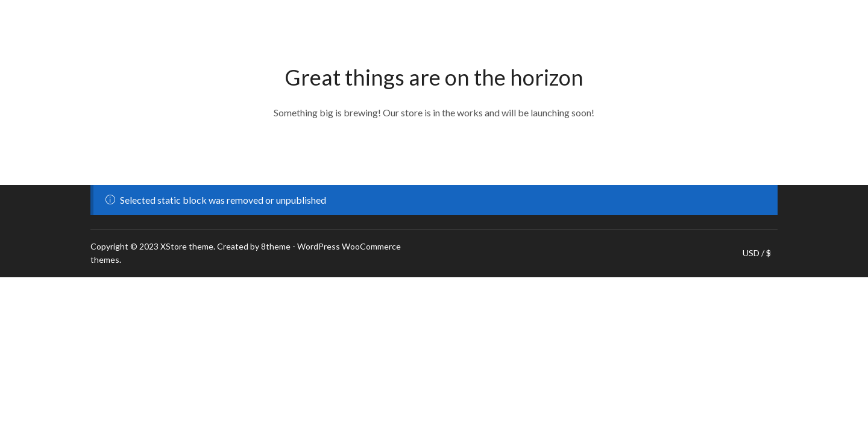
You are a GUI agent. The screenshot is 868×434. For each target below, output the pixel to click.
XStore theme (187, 246)
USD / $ (757, 253)
